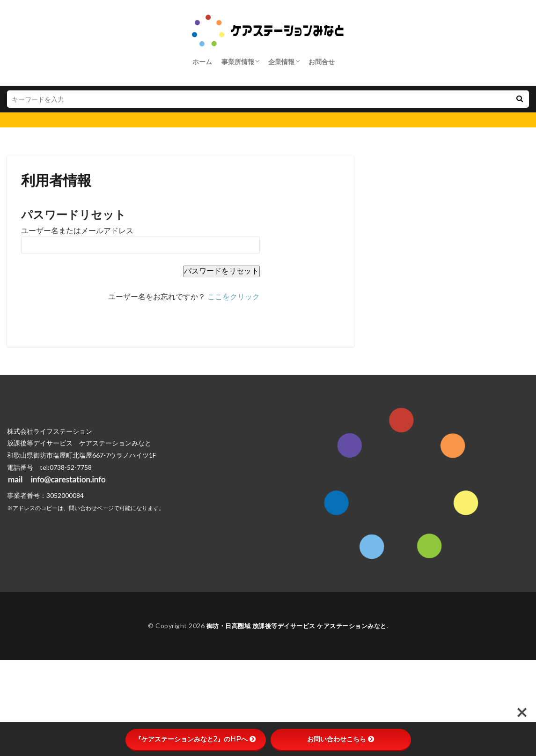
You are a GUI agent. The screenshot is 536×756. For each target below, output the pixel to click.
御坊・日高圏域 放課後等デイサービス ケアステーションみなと (297, 626)
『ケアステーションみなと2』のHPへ (195, 739)
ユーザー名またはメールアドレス (77, 231)
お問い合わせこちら (341, 739)
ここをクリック (234, 297)
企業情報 (281, 62)
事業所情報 (238, 62)
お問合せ (322, 62)
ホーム (202, 62)
